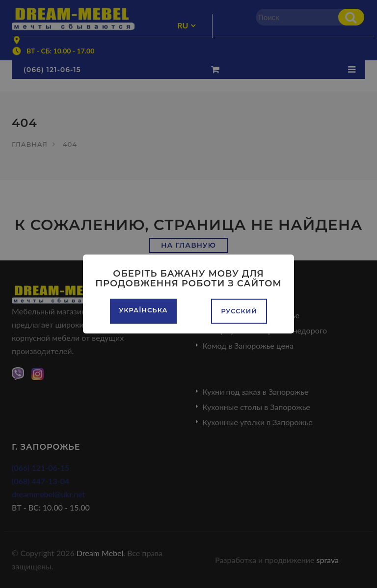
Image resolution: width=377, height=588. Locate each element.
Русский (239, 311)
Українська (143, 310)
